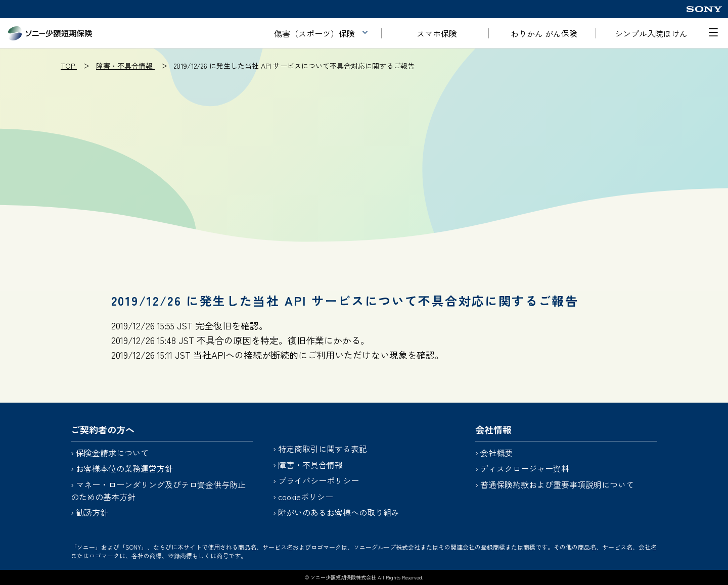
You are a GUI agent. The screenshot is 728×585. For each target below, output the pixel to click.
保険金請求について (112, 453)
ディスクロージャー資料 (525, 468)
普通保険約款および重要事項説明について (557, 484)
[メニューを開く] (713, 32)
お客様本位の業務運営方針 (124, 468)
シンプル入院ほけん (651, 33)
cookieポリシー (306, 497)
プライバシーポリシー (318, 480)
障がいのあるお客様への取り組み (339, 512)
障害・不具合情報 (310, 465)
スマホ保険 (437, 33)
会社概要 (496, 453)
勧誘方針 (92, 512)
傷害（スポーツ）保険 (314, 33)
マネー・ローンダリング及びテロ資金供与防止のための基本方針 (158, 491)
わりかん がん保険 (544, 33)
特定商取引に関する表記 (323, 449)
